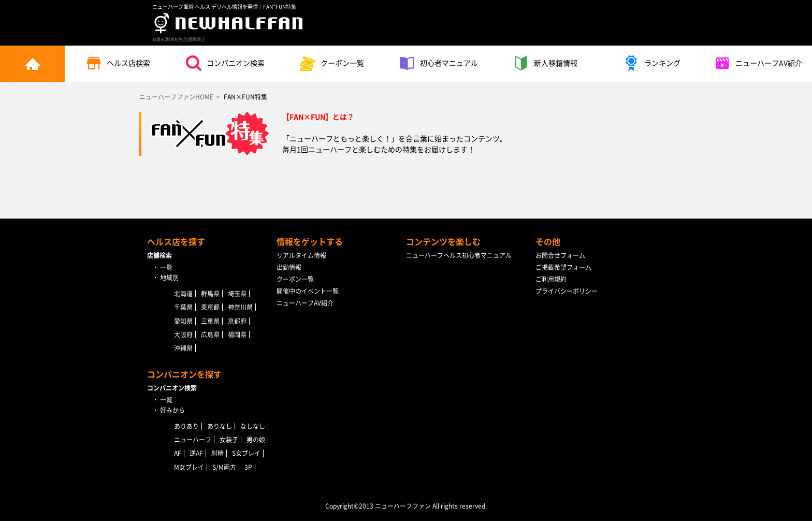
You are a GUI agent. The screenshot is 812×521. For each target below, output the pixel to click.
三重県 (210, 321)
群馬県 (210, 294)
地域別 (169, 278)
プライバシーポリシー (567, 291)
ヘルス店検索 (118, 63)
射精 (218, 453)
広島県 (210, 335)
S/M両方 (224, 467)
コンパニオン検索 (225, 63)
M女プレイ (189, 467)
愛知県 (183, 321)
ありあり (186, 426)
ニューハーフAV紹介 (758, 63)
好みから (172, 410)
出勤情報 (289, 267)
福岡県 (237, 335)
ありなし (220, 426)
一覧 (166, 267)
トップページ (32, 64)
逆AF (196, 453)
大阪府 (183, 335)
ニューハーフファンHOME (176, 97)
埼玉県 (237, 294)
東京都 (210, 307)
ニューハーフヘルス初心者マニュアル (459, 255)
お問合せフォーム (560, 255)
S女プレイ (246, 453)
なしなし (253, 426)
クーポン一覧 (332, 63)
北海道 (183, 294)
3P (248, 467)
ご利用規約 (551, 279)
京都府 (237, 321)
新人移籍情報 (545, 63)
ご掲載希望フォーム (563, 267)
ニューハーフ (193, 440)
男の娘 (256, 440)
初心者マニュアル (439, 63)
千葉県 (183, 307)
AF (178, 453)
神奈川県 (240, 307)
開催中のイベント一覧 (308, 291)
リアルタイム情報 (301, 255)
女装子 (229, 440)
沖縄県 (183, 348)
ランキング (652, 63)
